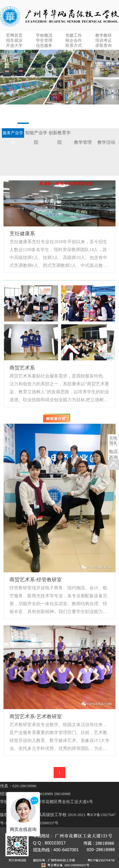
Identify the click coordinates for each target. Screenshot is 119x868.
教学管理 (83, 142)
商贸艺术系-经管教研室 (36, 580)
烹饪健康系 (22, 234)
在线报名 (113, 440)
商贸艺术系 (22, 368)
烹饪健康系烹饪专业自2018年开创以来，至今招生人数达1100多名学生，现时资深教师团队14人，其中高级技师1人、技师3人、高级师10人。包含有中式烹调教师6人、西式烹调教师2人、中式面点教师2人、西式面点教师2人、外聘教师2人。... (60, 254)
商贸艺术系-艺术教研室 (36, 716)
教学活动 (106, 142)
